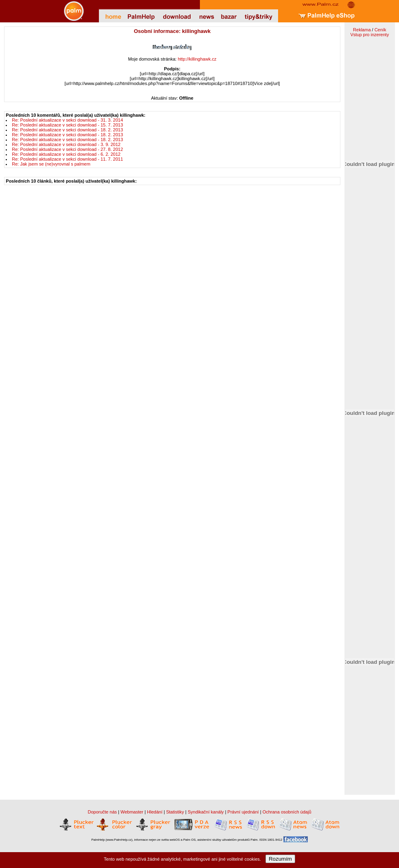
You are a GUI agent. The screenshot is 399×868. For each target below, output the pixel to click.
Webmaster (132, 812)
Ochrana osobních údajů (287, 812)
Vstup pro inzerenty (369, 35)
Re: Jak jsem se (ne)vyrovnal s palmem (51, 164)
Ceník (380, 30)
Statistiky (175, 812)
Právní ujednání (243, 812)
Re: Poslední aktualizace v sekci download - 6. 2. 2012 (66, 154)
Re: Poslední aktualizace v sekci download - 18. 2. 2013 (67, 130)
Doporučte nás (102, 812)
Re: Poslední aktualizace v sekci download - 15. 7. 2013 (67, 125)
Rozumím (280, 859)
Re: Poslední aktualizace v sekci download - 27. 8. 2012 (67, 149)
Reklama (362, 30)
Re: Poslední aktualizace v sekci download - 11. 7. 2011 (67, 159)
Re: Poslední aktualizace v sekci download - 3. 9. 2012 (66, 144)
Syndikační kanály (206, 812)
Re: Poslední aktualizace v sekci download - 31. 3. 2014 (67, 120)
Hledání (155, 812)
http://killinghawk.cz (197, 59)
